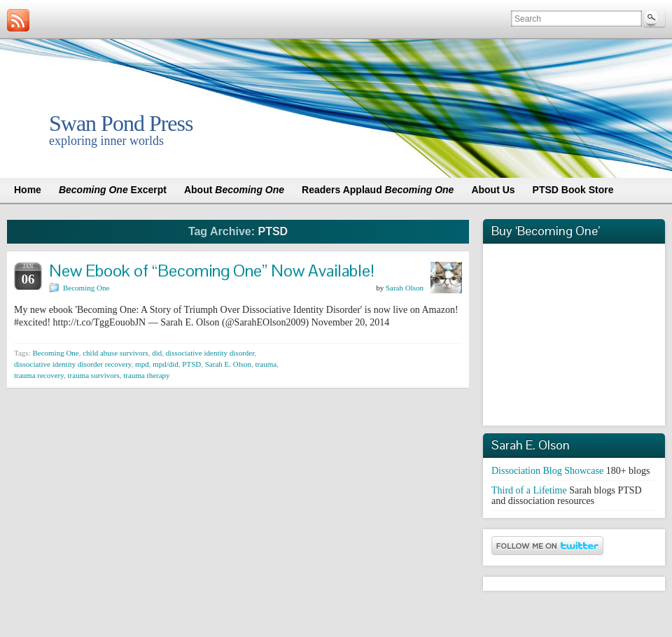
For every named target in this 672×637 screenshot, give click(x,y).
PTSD (191, 364)
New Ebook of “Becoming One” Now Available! (212, 271)
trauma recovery (39, 375)
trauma (266, 364)
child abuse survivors (115, 353)
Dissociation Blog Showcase (547, 471)
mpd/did (166, 364)
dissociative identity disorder (210, 353)
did (157, 353)
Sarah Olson (405, 288)
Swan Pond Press (121, 123)
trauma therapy (146, 375)
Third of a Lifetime (529, 490)
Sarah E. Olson (228, 364)
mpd (142, 364)
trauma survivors (94, 375)
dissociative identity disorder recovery (73, 364)
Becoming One (86, 288)
